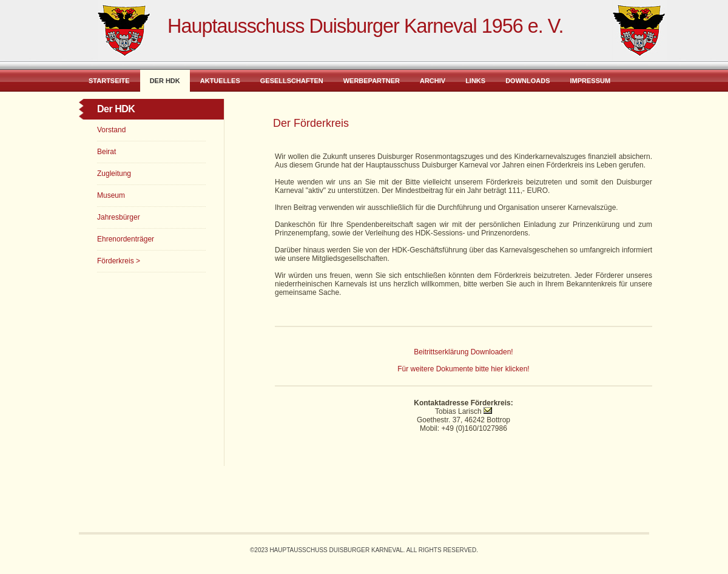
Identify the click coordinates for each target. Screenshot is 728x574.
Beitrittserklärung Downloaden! (463, 352)
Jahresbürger (119, 217)
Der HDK (165, 81)
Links (475, 81)
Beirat (106, 152)
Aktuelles (220, 81)
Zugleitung (114, 174)
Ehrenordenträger (126, 239)
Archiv (433, 81)
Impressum (590, 81)
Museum (111, 195)
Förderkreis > (119, 261)
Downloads (527, 81)
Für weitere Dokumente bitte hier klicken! (463, 369)
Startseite (109, 81)
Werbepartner (372, 81)
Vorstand (111, 130)
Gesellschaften (292, 81)
